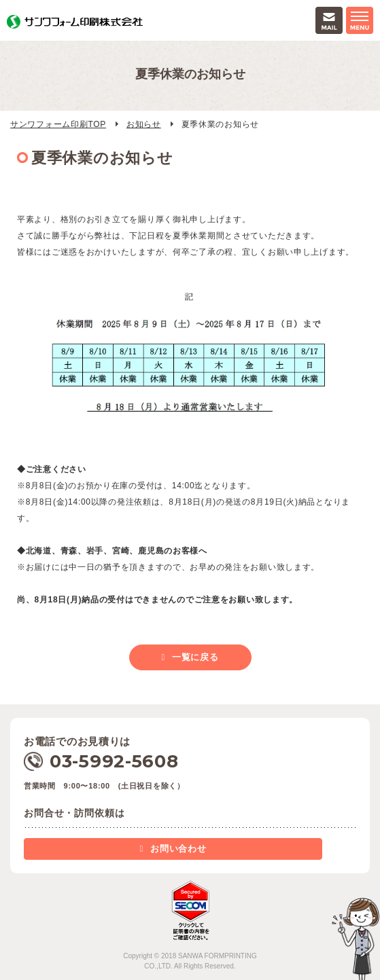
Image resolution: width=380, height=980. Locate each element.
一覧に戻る (195, 657)
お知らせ (144, 124)
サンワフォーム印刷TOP (58, 124)
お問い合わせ (178, 849)
